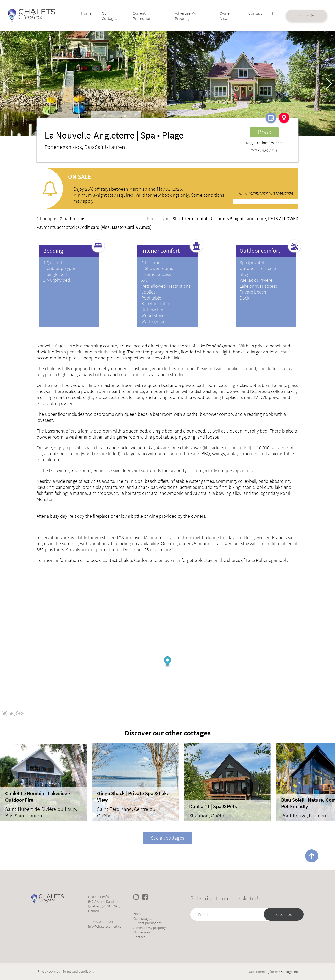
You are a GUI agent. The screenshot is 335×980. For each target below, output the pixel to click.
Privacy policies (49, 971)
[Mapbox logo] (13, 713)
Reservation (293, 16)
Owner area (217, 16)
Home (92, 13)
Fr (262, 13)
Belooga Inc (289, 972)
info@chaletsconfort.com (106, 926)
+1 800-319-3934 (101, 922)
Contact (244, 13)
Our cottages (115, 16)
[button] (329, 84)
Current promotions (145, 16)
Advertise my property (183, 16)
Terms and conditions (78, 971)
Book (264, 132)
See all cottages (167, 838)
